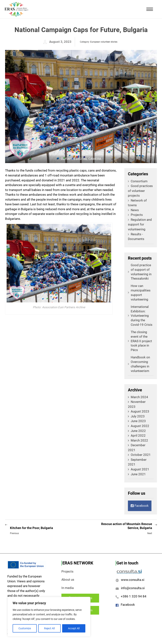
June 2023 (138, 421)
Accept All (74, 628)
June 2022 (138, 431)
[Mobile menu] (150, 9)
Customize (25, 628)
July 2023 (138, 416)
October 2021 (141, 455)
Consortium (138, 181)
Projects (135, 215)
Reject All (49, 628)
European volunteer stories (104, 42)
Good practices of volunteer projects (140, 191)
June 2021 (138, 474)
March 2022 (139, 440)
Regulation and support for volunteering (140, 224)
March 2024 (139, 397)
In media (68, 588)
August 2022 (140, 426)
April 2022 (138, 435)
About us (68, 580)
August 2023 (140, 411)
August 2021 (140, 469)
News (133, 210)
